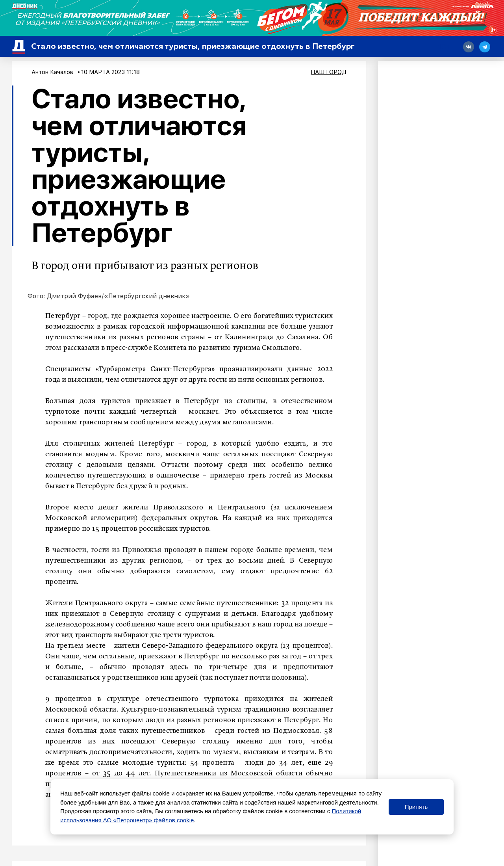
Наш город (329, 72)
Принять (416, 807)
